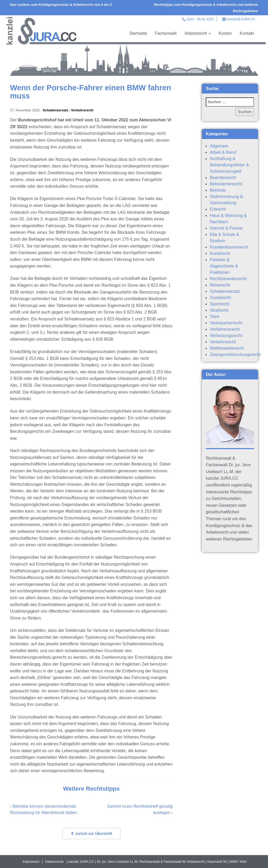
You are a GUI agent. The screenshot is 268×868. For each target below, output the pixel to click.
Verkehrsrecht (82, 110)
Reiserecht (220, 285)
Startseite (138, 33)
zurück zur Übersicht (91, 834)
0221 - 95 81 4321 (200, 19)
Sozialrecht (220, 298)
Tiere (214, 317)
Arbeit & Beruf (223, 152)
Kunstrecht (220, 253)
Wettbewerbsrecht (227, 348)
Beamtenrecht (223, 178)
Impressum (31, 862)
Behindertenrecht (226, 184)
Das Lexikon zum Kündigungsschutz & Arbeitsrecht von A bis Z (61, 5)
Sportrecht (219, 304)
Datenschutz (54, 862)
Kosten (225, 33)
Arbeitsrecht (198, 33)
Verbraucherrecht (226, 323)
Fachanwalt (166, 33)
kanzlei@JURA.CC (241, 19)
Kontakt (247, 33)
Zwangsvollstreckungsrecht (235, 354)
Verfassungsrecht (226, 336)
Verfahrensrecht (225, 329)
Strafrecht (219, 310)
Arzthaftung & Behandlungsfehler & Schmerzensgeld (229, 165)
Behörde (218, 190)
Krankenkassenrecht (229, 247)
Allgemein (219, 146)
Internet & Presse (226, 228)
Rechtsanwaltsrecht (228, 279)
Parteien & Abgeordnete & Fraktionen (224, 266)
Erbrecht (218, 209)
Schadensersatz (56, 110)
